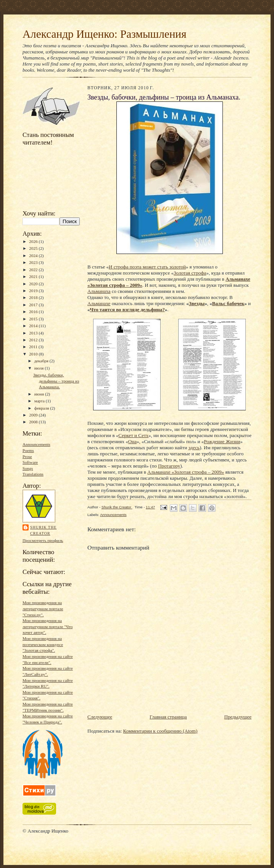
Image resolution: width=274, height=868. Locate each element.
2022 (34, 270)
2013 (34, 333)
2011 (34, 347)
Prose (27, 457)
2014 (34, 326)
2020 (34, 284)
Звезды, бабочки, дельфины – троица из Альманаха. (56, 381)
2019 (34, 291)
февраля (42, 408)
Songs (28, 468)
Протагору (169, 466)
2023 (34, 262)
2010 (34, 354)
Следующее (100, 717)
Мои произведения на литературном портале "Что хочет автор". (48, 626)
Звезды (197, 303)
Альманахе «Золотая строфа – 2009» (186, 472)
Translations (33, 474)
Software (30, 462)
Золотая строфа (190, 273)
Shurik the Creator (43, 530)
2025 (34, 248)
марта (40, 401)
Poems (28, 450)
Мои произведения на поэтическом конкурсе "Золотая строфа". (43, 644)
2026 (34, 241)
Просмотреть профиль (43, 540)
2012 (34, 340)
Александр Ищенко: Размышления (104, 34)
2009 (34, 415)
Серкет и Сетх (133, 435)
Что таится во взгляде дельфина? (127, 309)
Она (132, 441)
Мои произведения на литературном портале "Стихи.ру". (43, 608)
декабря (42, 361)
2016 (34, 312)
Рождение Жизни (222, 441)
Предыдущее (238, 717)
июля (40, 368)
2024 (34, 256)
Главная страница (168, 717)
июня (40, 394)
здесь (194, 448)
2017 (34, 305)
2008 (34, 422)
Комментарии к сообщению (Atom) (160, 731)
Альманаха (99, 291)
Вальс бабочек (228, 303)
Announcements (36, 444)
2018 (34, 297)
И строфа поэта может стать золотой (147, 267)
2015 (34, 319)
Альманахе (99, 303)
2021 (34, 276)
